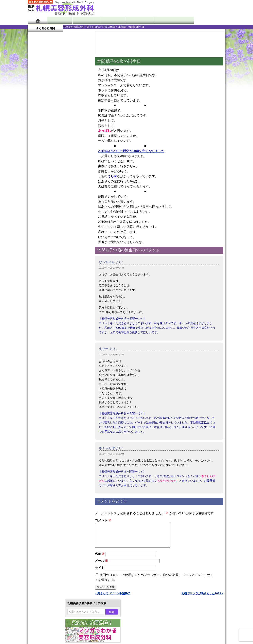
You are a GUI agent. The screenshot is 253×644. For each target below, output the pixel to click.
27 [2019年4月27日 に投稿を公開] (80, 142)
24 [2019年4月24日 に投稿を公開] (57, 142)
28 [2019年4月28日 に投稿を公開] (34, 148)
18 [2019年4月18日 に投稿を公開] (65, 136)
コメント (103, 520)
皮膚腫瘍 (46, 448)
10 (55, 185)
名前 (100, 558)
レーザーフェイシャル (55, 412)
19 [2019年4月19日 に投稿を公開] (72, 136)
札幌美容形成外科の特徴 (51, 491)
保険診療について (46, 519)
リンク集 (41, 534)
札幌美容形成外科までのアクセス (56, 505)
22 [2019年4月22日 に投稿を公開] (42, 142)
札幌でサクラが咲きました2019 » (202, 598)
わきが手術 (55, 384)
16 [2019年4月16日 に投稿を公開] (50, 136)
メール (101, 565)
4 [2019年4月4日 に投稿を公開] (65, 124)
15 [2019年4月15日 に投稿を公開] (42, 136)
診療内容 (111, 20)
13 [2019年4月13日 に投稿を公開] (80, 130)
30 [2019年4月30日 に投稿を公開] (50, 148)
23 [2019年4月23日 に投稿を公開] (50, 142)
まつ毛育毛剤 (49, 434)
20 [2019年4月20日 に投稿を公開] (80, 136)
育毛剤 (45, 426)
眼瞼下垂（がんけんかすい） (59, 348)
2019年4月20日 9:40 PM (111, 355)
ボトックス (48, 462)
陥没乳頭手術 (49, 355)
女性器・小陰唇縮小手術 (56, 362)
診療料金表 (136, 20)
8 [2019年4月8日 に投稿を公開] (42, 130)
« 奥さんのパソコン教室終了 (113, 598)
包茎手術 (46, 441)
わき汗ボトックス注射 (55, 391)
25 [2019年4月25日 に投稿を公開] (65, 142)
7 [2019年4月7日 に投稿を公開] (34, 130)
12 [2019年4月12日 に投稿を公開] (72, 130)
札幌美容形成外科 (38, 27)
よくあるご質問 (208, 20)
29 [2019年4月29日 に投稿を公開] (42, 148)
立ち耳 (45, 398)
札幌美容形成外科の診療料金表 (55, 512)
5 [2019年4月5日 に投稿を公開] (72, 124)
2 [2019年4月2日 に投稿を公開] (50, 124)
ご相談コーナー (190, 8)
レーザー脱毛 (49, 405)
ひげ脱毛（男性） (52, 419)
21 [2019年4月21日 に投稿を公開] (34, 142)
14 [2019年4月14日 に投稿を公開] (34, 136)
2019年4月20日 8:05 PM (111, 268)
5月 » (44, 155)
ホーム (37, 20)
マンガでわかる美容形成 (85, 20)
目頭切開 (46, 455)
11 (59, 185)
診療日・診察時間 (170, 20)
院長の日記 (58, 27)
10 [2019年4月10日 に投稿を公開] (57, 130)
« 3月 (34, 155)
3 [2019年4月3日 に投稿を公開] (57, 124)
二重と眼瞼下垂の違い (49, 377)
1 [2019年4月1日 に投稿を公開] (42, 124)
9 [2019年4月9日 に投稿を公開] (50, 130)
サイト (100, 572)
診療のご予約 (213, 8)
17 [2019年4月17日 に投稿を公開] (57, 136)
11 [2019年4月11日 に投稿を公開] (65, 130)
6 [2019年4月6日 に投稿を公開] (80, 124)
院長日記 (59, 20)
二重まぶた (48, 369)
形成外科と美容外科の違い (52, 498)
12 (63, 185)
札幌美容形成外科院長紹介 (52, 527)
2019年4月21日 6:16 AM (111, 454)
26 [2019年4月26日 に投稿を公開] (72, 142)
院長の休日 (73, 27)
